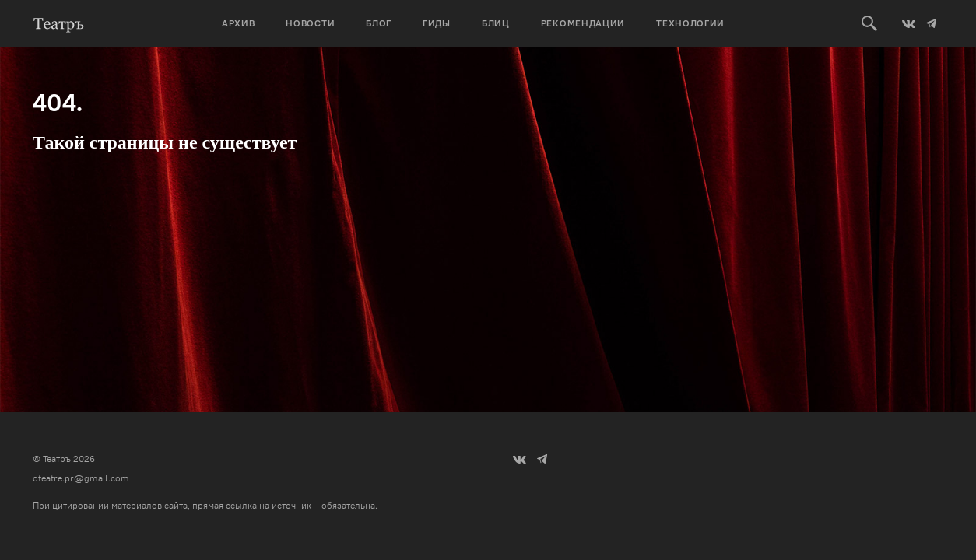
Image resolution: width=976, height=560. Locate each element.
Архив (239, 23)
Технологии (690, 23)
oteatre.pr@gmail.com (81, 478)
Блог (379, 23)
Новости (310, 23)
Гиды (437, 23)
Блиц (496, 23)
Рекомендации (583, 23)
